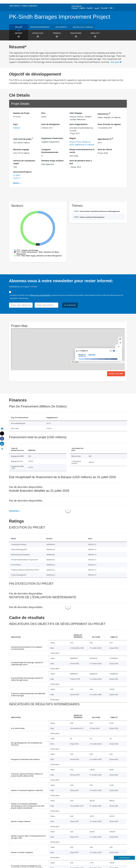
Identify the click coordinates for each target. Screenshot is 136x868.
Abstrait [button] (19, 35)
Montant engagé (21, 149)
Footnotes (14, 511)
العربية (97, 8)
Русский (104, 8)
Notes (16, 183)
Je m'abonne (70, 305)
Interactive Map (116, 374)
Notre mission (15, 6)
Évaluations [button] (76, 35)
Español (90, 8)
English (82, 8)
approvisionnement (40, 27)
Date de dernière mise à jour (81, 162)
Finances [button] (57, 35)
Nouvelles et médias (83, 27)
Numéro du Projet (21, 113)
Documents (61, 27)
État (43, 113)
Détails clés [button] (38, 35)
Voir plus (116, 62)
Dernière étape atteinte (52, 161)
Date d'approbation (79, 124)
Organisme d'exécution (52, 138)
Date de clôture (105, 149)
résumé (19, 27)
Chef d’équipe (76, 113)
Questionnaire (124, 858)
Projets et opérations (29, 6)
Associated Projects (22, 172)
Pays (15, 124)
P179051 (17, 175)
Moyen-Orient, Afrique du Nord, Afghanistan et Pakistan (82, 143)
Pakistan (17, 128)
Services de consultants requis (24, 162)
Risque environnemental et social (82, 151)
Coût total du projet (23, 139)
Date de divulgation (50, 124)
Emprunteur (104, 113)
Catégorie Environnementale (50, 151)
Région (73, 138)
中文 (111, 8)
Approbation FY (105, 139)
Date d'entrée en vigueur (109, 124)
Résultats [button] (95, 35)
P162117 (17, 178)
